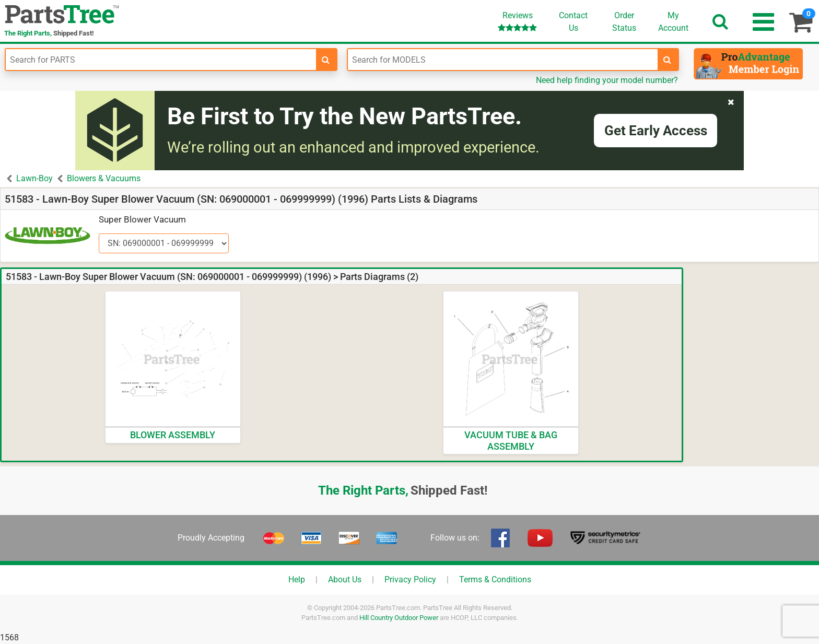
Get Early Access (656, 131)
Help (297, 579)
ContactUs (573, 22)
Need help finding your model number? (607, 80)
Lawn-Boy (34, 178)
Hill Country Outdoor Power (399, 618)
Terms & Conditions (495, 579)
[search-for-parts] (326, 60)
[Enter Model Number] (503, 60)
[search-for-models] (668, 60)
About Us (345, 579)
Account (673, 21)
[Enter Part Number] (161, 60)
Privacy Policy (410, 579)
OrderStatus (624, 22)
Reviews (517, 21)
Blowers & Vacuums (104, 178)
